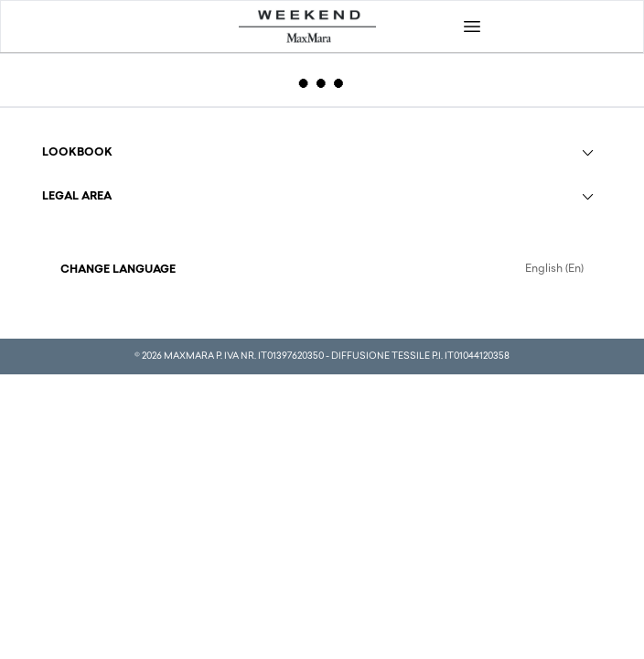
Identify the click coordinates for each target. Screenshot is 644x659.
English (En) (554, 269)
